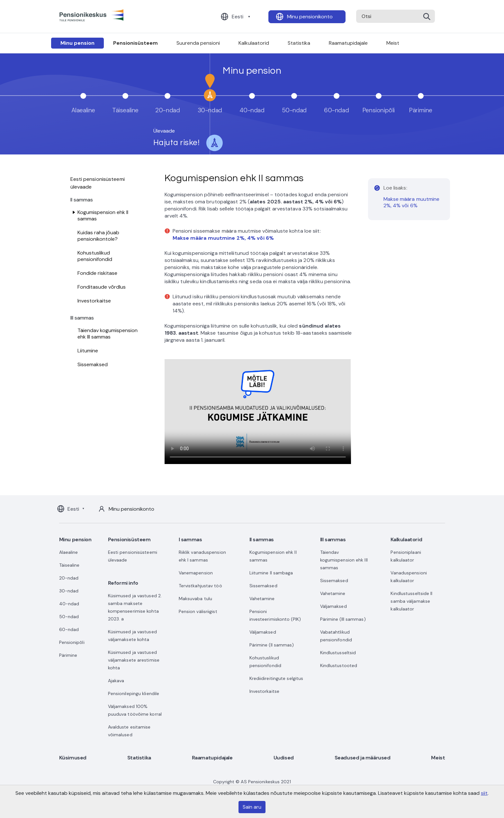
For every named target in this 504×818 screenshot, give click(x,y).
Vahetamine (262, 599)
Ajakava (116, 681)
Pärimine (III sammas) (343, 619)
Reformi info (123, 583)
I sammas (190, 539)
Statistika (299, 43)
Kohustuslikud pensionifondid (95, 256)
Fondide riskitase (97, 273)
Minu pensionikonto (310, 17)
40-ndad (69, 604)
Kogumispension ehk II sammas (103, 215)
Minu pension (77, 43)
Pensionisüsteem (135, 43)
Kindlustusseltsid (338, 653)
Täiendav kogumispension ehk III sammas (108, 334)
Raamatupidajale (348, 43)
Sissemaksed (93, 364)
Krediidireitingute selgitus (276, 678)
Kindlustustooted (339, 665)
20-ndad (69, 578)
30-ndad (69, 591)
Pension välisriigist (198, 611)
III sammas (333, 539)
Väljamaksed (263, 632)
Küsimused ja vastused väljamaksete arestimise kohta (134, 660)
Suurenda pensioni (198, 43)
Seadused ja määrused (363, 758)
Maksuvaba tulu (195, 599)
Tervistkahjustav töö (200, 586)
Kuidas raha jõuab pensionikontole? (98, 236)
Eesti (238, 17)
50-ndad (69, 617)
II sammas (262, 539)
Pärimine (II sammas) (272, 645)
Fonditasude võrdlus (102, 287)
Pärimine (68, 655)
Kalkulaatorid (254, 43)
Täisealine (69, 565)
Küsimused (73, 758)
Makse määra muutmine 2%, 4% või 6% (412, 202)
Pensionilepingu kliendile (134, 693)
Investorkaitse (94, 301)
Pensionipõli (72, 642)
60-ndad (69, 629)
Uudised (284, 758)
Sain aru (252, 807)
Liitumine (88, 351)
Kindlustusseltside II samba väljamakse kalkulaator (411, 601)
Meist (393, 43)
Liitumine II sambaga (271, 573)
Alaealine (69, 552)
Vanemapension (196, 573)
